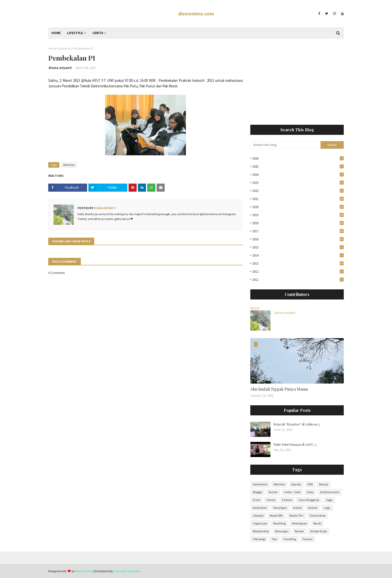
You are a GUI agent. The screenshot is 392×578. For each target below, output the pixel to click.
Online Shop (317, 516)
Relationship (261, 531)
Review (299, 531)
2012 (298, 272)
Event (256, 500)
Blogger (258, 492)
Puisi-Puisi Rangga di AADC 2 (295, 444)
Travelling (290, 539)
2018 (298, 223)
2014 (298, 255)
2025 (298, 167)
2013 (298, 263)
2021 (298, 199)
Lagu (327, 508)
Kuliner (313, 508)
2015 (298, 247)
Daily (310, 492)
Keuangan (280, 508)
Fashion (287, 500)
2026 (298, 158)
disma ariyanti (60, 68)
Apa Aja (296, 484)
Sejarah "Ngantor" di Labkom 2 (297, 424)
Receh (317, 523)
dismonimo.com (196, 14)
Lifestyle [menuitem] (75, 33)
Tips (274, 539)
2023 (298, 183)
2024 (298, 175)
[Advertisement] (297, 82)
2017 (298, 231)
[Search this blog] (285, 145)
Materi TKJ (296, 516)
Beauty (324, 484)
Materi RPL (276, 516)
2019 (298, 215)
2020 (298, 207)
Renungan (282, 531)
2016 (298, 239)
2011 (298, 280)
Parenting (279, 523)
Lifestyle (258, 516)
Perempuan (300, 523)
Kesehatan (260, 508)
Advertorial (260, 484)
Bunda (273, 492)
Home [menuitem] (56, 33)
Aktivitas (65, 48)
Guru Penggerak (309, 500)
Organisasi (260, 523)
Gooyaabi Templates (127, 571)
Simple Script (318, 531)
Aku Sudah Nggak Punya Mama (279, 389)
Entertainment (330, 492)
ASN (310, 484)
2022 (298, 191)
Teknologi (259, 539)
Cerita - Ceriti (292, 492)
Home (52, 48)
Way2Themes (84, 571)
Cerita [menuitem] (98, 33)
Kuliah (298, 508)
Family (271, 500)
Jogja (329, 500)
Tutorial (307, 539)
